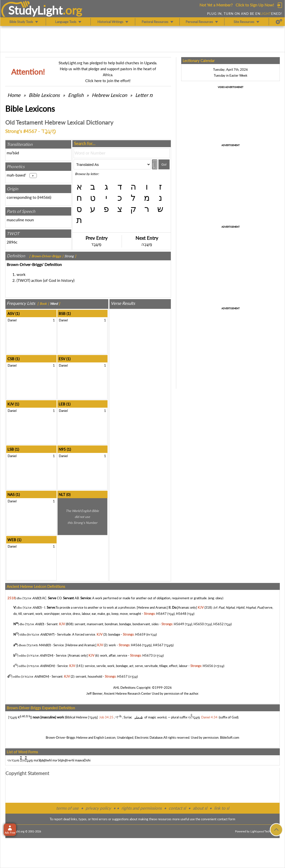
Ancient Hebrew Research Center (127, 693)
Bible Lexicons (44, 95)
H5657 (122, 676)
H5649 (179, 624)
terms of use (67, 808)
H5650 (199, 624)
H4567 (158, 645)
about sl (200, 808)
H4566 (44, 197)
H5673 (148, 655)
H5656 (208, 666)
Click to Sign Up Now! (255, 5)
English (76, 95)
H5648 (181, 614)
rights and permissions (142, 808)
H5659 (140, 635)
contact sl (177, 808)
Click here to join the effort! (108, 81)
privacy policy (98, 808)
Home (14, 95)
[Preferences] (279, 22)
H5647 (161, 614)
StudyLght (35, 10)
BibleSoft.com (230, 737)
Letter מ (144, 95)
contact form (226, 819)
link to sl (222, 808)
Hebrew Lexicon (109, 95)
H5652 (219, 624)
